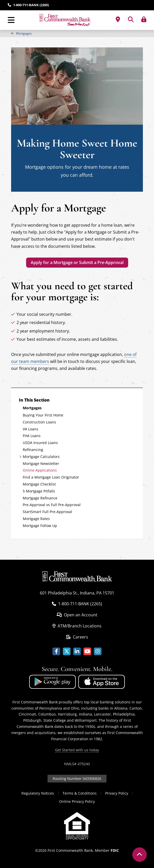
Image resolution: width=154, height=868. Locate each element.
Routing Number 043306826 (77, 778)
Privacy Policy (117, 793)
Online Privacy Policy (77, 801)
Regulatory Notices (38, 793)
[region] (77, 33)
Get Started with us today (77, 750)
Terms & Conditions (80, 793)
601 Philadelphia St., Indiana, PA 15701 (77, 593)
